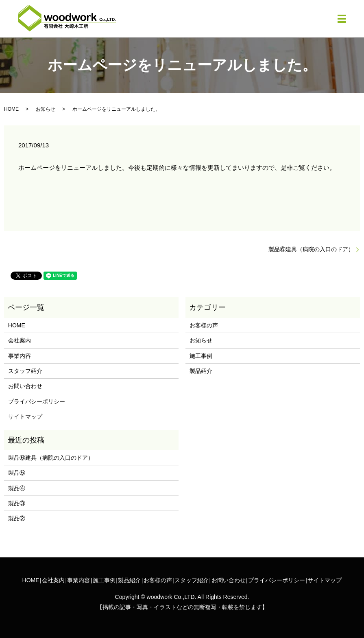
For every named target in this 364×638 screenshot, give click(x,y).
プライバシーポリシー (37, 401)
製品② (17, 518)
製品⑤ (17, 473)
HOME (11, 109)
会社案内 (20, 340)
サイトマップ (25, 417)
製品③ (17, 503)
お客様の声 (204, 325)
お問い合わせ (25, 386)
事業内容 (20, 356)
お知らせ (46, 109)
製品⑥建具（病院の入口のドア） (311, 249)
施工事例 (201, 356)
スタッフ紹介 (25, 371)
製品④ (17, 488)
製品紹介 (201, 371)
